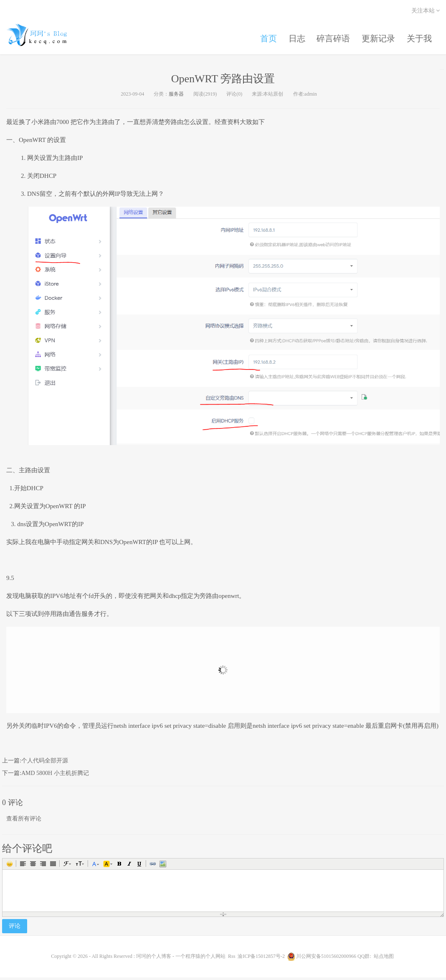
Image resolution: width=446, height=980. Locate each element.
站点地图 (384, 959)
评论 (15, 928)
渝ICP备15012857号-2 (261, 959)
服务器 (176, 96)
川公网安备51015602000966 (326, 959)
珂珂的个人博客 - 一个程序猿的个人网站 (44, 35)
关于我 (419, 37)
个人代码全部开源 (45, 763)
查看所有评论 (24, 821)
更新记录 (377, 37)
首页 (264, 37)
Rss (232, 959)
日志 (294, 37)
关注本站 (426, 11)
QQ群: (364, 959)
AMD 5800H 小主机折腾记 (55, 776)
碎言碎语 (331, 37)
